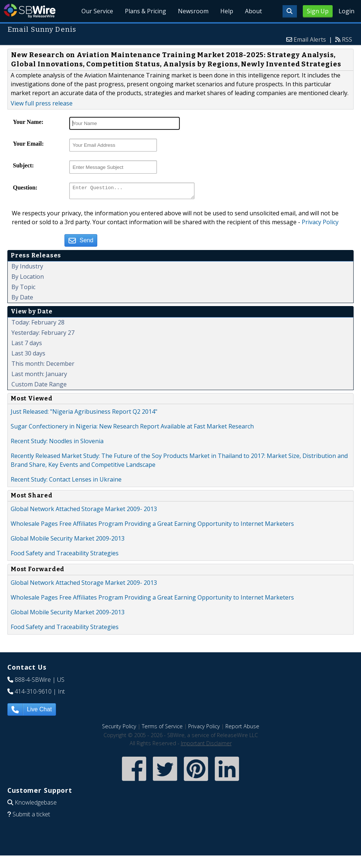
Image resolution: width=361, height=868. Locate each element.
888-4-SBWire (33, 682)
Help (227, 11)
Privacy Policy (320, 224)
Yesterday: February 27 (43, 335)
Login (346, 11)
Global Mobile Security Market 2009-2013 (68, 541)
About (253, 11)
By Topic (23, 289)
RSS (347, 39)
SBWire (30, 11)
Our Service (98, 11)
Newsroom (194, 11)
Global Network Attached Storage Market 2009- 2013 (84, 511)
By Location (28, 279)
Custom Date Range (39, 386)
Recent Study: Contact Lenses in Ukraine (66, 482)
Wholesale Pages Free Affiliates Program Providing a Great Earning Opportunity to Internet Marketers (152, 526)
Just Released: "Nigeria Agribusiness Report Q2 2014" (84, 414)
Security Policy (119, 728)
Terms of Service (162, 728)
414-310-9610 (33, 694)
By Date (22, 299)
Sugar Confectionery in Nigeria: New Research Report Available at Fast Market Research (132, 428)
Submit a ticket (31, 816)
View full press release (42, 103)
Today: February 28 (38, 324)
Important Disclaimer (206, 745)
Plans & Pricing (146, 11)
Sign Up (318, 11)
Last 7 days (27, 345)
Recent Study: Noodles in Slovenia (57, 443)
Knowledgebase (36, 805)
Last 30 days (28, 355)
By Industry (27, 268)
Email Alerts (310, 39)
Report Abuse (242, 728)
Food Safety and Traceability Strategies (65, 555)
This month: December (43, 366)
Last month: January (39, 376)
